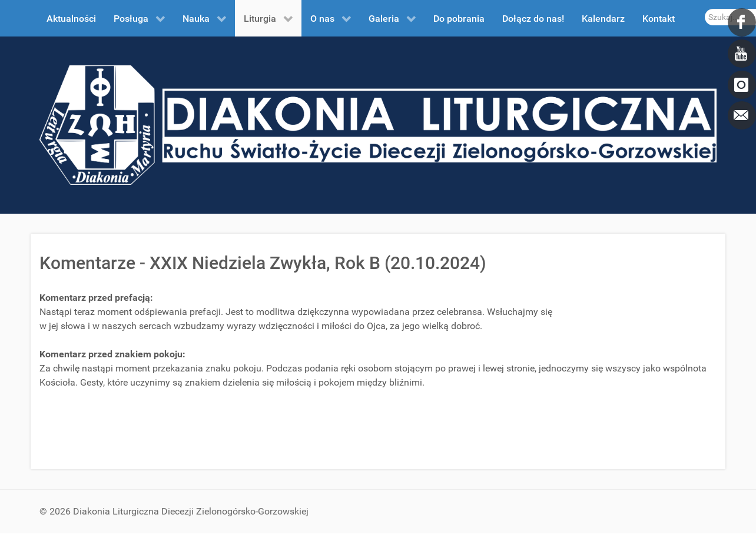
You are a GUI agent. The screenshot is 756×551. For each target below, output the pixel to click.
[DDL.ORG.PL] (378, 125)
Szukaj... (705, 9)
